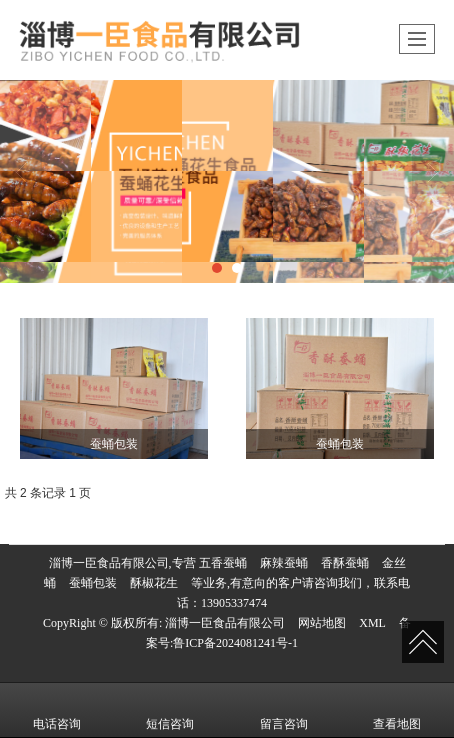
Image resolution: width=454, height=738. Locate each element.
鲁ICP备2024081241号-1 (235, 643)
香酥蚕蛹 (345, 563)
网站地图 (322, 623)
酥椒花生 (154, 583)
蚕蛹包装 (93, 583)
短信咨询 (170, 710)
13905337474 (234, 603)
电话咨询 (57, 710)
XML (372, 623)
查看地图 (397, 710)
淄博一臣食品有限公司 (225, 623)
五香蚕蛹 (223, 563)
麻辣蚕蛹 (284, 563)
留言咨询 (284, 710)
